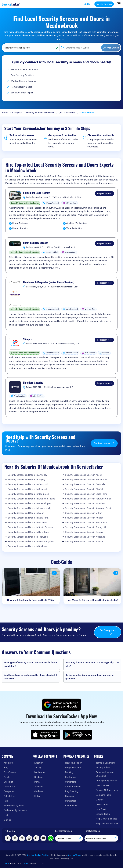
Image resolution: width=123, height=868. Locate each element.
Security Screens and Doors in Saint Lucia (86, 523)
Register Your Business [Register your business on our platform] (101, 838)
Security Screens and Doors (40, 113)
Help (6, 801)
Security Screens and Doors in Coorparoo (28, 494)
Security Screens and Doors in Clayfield (85, 489)
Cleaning (69, 796)
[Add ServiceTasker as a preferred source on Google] (62, 705)
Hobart (38, 796)
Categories (9, 791)
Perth (37, 782)
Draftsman (70, 777)
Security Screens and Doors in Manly (26, 513)
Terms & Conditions (106, 763)
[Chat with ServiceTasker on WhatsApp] (51, 838)
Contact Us (9, 787)
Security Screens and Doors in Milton (84, 513)
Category (17, 113)
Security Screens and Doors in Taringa (84, 532)
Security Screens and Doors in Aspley (26, 480)
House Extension (74, 763)
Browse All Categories (107, 790)
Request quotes (104, 193)
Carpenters (71, 782)
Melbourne (40, 772)
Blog (6, 768)
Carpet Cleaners (73, 787)
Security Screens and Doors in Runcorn (27, 523)
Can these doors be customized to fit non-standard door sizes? (29, 677)
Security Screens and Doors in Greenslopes (29, 503)
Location (39, 763)
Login (87, 4)
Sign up (7, 820)
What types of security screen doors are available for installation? (30, 664)
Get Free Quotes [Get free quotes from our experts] (69, 838)
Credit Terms (102, 804)
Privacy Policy (103, 768)
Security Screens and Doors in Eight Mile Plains (31, 499)
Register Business (104, 4)
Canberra (39, 791)
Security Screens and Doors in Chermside (28, 489)
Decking (69, 772)
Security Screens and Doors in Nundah (84, 518)
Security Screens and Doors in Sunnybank (28, 532)
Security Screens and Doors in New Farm (28, 518)
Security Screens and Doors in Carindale (85, 484)
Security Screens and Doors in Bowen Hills (86, 480)
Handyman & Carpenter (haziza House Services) (49, 282)
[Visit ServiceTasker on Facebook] (8, 838)
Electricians (71, 806)
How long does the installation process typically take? (89, 664)
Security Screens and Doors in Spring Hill (86, 527)
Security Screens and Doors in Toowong (28, 537)
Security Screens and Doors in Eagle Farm (86, 494)
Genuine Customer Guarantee (105, 774)
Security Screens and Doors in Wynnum (85, 542)
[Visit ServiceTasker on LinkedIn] (36, 838)
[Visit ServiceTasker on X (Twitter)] (22, 838)
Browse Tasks (103, 814)
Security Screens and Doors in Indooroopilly (30, 508)
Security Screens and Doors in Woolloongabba (31, 542)
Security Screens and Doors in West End (85, 537)
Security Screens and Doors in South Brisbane (31, 527)
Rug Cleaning (72, 791)
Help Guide (101, 809)
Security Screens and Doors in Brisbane (27, 546)
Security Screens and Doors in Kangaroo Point (88, 508)
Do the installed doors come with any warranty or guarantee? (90, 677)
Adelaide (39, 787)
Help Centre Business (106, 819)
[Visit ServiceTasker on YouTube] (43, 838)
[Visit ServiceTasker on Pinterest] (15, 838)
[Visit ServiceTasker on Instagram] (29, 838)
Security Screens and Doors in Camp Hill (28, 484)
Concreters (71, 801)
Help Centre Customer (107, 824)
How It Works (103, 785)
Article (7, 777)
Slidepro (28, 339)
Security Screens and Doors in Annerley (27, 475)
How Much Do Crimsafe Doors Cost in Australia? (92, 600)
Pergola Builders (73, 768)
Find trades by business (15, 810)
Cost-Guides (10, 772)
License (100, 800)
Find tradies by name (14, 806)
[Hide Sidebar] (119, 3)
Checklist (8, 782)
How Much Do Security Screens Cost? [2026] (31, 600)
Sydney (38, 768)
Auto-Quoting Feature (106, 781)
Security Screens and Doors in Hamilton (85, 503)
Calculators (9, 796)
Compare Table (103, 795)
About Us (8, 763)
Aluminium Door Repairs (37, 193)
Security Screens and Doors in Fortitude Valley (88, 499)
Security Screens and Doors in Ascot (83, 475)
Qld (60, 113)
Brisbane (71, 113)
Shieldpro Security (33, 383)
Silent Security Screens (36, 243)
